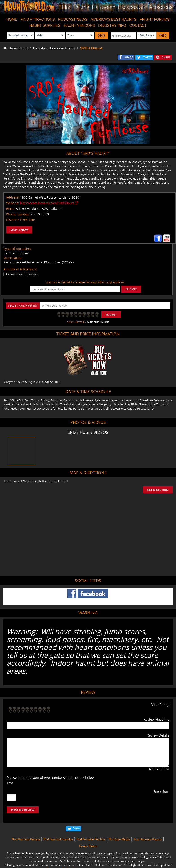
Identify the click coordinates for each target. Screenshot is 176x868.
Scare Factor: (13, 258)
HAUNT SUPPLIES (45, 25)
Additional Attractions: (20, 269)
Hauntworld (16, 48)
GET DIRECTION (158, 490)
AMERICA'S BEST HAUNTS (114, 19)
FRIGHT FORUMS (155, 19)
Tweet (76, 828)
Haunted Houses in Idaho (54, 48)
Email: (11, 209)
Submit (111, 315)
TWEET (148, 57)
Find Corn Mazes (119, 839)
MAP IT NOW (19, 230)
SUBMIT (131, 289)
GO (101, 35)
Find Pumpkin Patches (91, 839)
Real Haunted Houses (148, 839)
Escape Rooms (88, 846)
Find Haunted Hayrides (58, 839)
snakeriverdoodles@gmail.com (39, 209)
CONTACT (138, 25)
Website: (13, 203)
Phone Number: (18, 214)
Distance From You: (21, 220)
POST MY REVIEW (23, 810)
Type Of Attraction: (18, 249)
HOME (12, 19)
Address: (13, 197)
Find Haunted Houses (26, 839)
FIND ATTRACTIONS (38, 19)
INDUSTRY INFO (112, 25)
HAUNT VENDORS (79, 25)
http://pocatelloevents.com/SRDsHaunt (49, 203)
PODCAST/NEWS (73, 19)
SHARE (129, 57)
